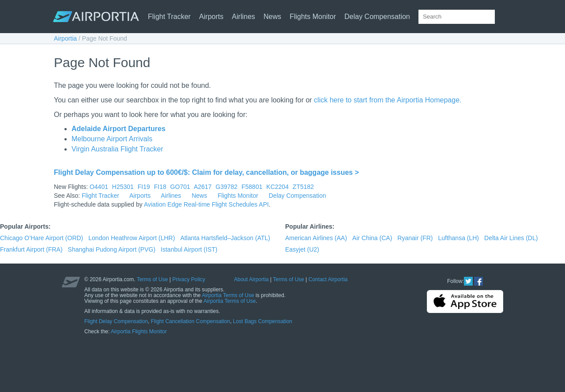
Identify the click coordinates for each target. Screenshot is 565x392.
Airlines (243, 17)
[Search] (506, 17)
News (272, 17)
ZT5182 (303, 187)
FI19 (144, 187)
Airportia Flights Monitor (139, 332)
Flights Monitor (313, 17)
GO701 (180, 187)
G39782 (226, 187)
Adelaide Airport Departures (119, 129)
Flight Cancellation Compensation (190, 321)
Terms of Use (153, 279)
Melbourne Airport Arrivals (112, 139)
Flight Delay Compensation (116, 321)
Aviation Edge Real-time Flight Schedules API (206, 204)
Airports (211, 17)
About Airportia (251, 279)
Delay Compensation (377, 17)
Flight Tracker (169, 17)
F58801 (252, 187)
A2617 (203, 187)
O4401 (99, 187)
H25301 (123, 187)
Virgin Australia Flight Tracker (117, 149)
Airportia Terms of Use (228, 295)
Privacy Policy (189, 279)
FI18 (160, 187)
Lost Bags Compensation (263, 321)
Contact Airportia (328, 279)
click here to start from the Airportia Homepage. (388, 100)
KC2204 (277, 187)
